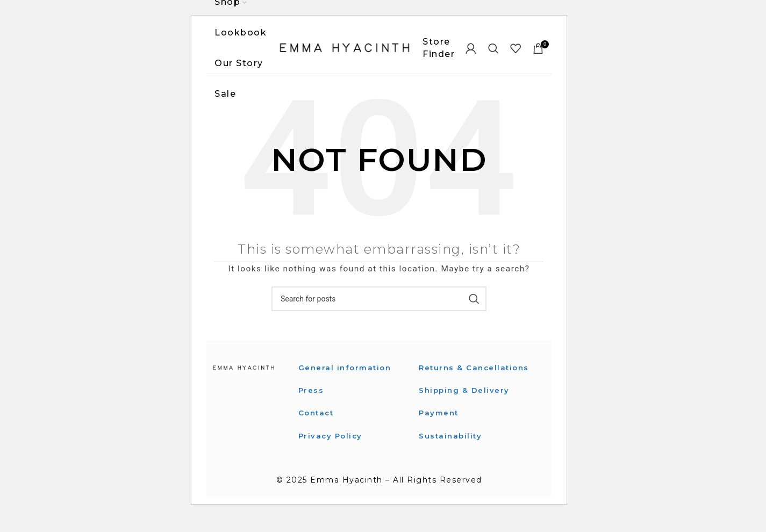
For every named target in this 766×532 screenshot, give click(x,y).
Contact (317, 419)
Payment (439, 430)
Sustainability (451, 454)
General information (346, 373)
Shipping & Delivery (465, 408)
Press (312, 396)
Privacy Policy (332, 441)
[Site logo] (345, 51)
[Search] (494, 51)
